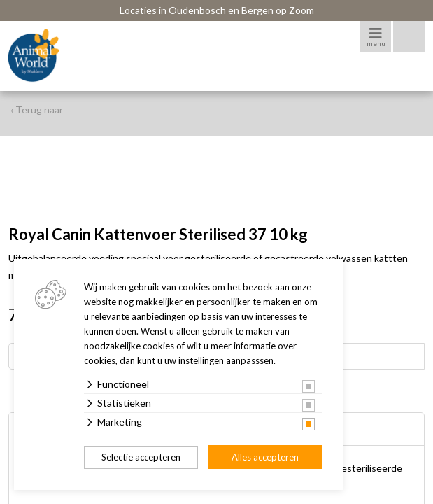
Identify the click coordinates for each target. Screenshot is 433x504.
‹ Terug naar (37, 110)
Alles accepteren (265, 457)
